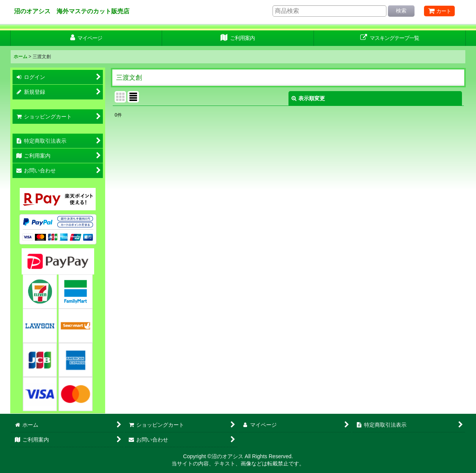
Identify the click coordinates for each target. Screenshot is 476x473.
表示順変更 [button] (308, 98)
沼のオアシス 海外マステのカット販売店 (72, 11)
